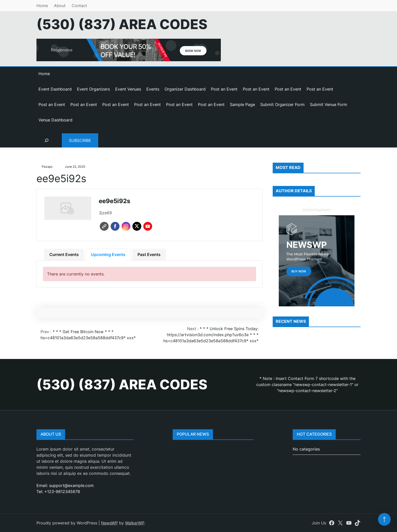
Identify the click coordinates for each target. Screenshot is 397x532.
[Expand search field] (47, 140)
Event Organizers (93, 89)
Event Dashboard (55, 89)
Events (153, 89)
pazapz (47, 167)
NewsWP (109, 523)
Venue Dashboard (55, 120)
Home (42, 6)
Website (104, 226)
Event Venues (128, 89)
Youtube (148, 226)
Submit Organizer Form (282, 104)
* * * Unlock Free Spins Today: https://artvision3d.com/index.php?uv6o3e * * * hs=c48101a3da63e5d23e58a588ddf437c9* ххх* (211, 335)
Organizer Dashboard (185, 89)
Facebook (115, 226)
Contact (79, 6)
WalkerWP (135, 523)
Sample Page (242, 104)
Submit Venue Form (329, 104)
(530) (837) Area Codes (122, 24)
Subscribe (80, 140)
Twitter (137, 226)
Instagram (126, 226)
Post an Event (224, 89)
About (60, 6)
